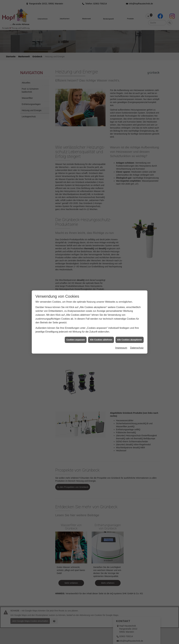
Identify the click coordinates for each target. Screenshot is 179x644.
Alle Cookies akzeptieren (130, 325)
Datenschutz (137, 333)
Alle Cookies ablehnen (101, 325)
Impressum (121, 333)
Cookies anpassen (76, 325)
